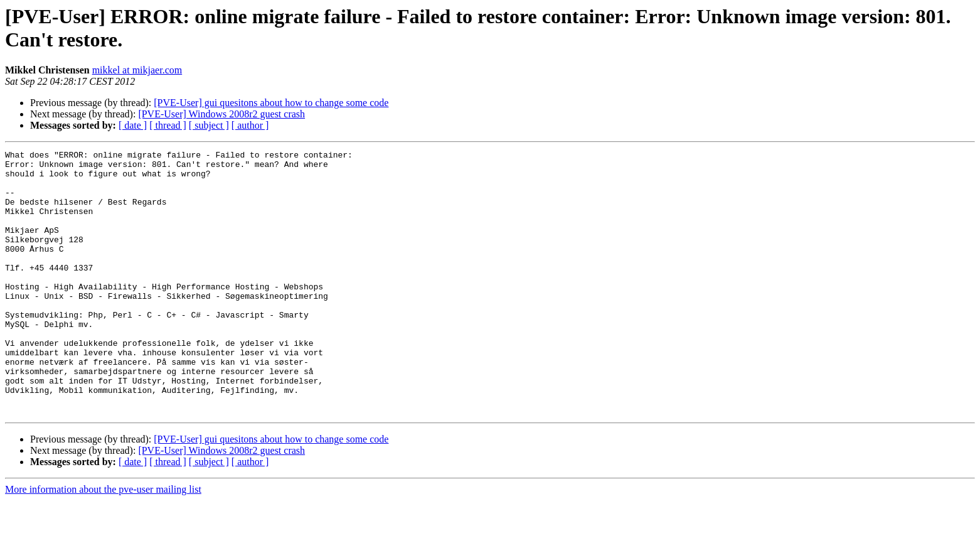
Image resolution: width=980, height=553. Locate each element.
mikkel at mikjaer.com (137, 70)
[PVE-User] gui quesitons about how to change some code (271, 103)
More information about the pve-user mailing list (103, 542)
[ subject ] (209, 125)
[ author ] (250, 125)
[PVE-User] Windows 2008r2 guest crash (221, 114)
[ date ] (133, 125)
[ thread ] (168, 125)
